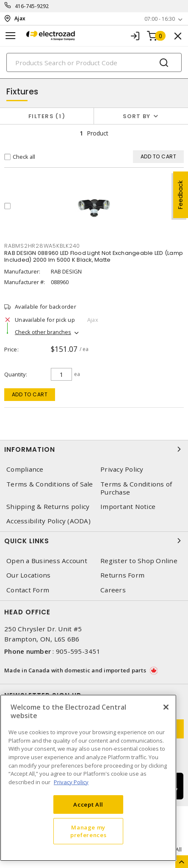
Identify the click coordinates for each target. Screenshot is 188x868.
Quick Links (94, 541)
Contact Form (28, 590)
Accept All (88, 804)
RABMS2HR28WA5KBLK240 (42, 246)
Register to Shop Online (139, 561)
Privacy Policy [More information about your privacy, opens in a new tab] (71, 782)
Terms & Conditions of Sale (50, 484)
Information (94, 449)
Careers (113, 590)
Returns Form (122, 575)
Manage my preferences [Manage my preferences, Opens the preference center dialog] (88, 831)
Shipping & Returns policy (48, 507)
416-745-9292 (32, 6)
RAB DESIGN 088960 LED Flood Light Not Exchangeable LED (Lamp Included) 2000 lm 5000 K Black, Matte (94, 256)
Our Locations (28, 575)
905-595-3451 (78, 651)
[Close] (166, 707)
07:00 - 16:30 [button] (160, 19)
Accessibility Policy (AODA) (48, 521)
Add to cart (30, 394)
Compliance (25, 469)
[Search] (94, 62)
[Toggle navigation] (11, 36)
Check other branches (43, 332)
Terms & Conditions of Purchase (136, 488)
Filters (47, 116)
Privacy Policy (122, 469)
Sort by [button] (137, 116)
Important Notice (128, 507)
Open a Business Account (47, 561)
